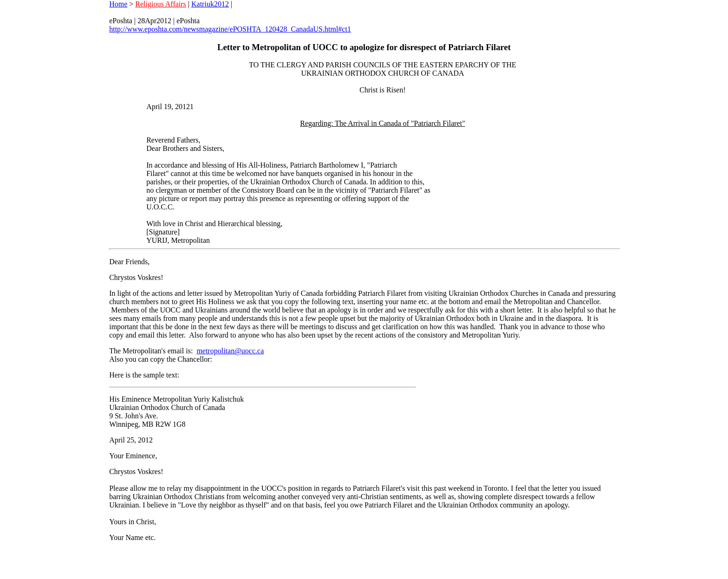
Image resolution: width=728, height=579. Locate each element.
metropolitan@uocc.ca (230, 351)
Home (118, 4)
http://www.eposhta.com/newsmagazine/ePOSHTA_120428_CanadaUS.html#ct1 (230, 29)
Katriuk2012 (210, 4)
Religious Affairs (160, 4)
